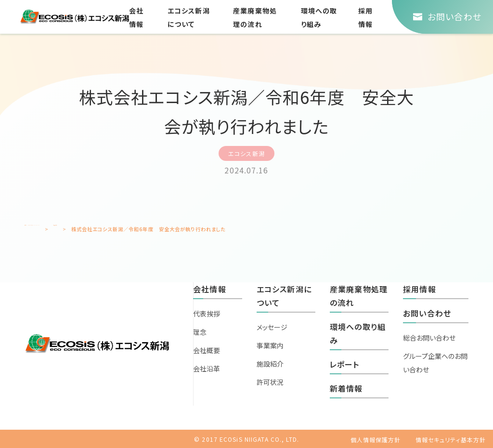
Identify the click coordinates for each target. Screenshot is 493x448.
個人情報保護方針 (376, 440)
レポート (344, 364)
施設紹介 (270, 364)
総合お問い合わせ (429, 338)
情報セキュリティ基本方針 (451, 440)
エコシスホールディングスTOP (60, 229)
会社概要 (207, 350)
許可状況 (270, 382)
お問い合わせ (427, 313)
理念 (200, 332)
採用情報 (419, 289)
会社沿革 (207, 369)
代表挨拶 (207, 314)
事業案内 (270, 345)
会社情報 (209, 289)
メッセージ (272, 327)
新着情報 (120, 229)
